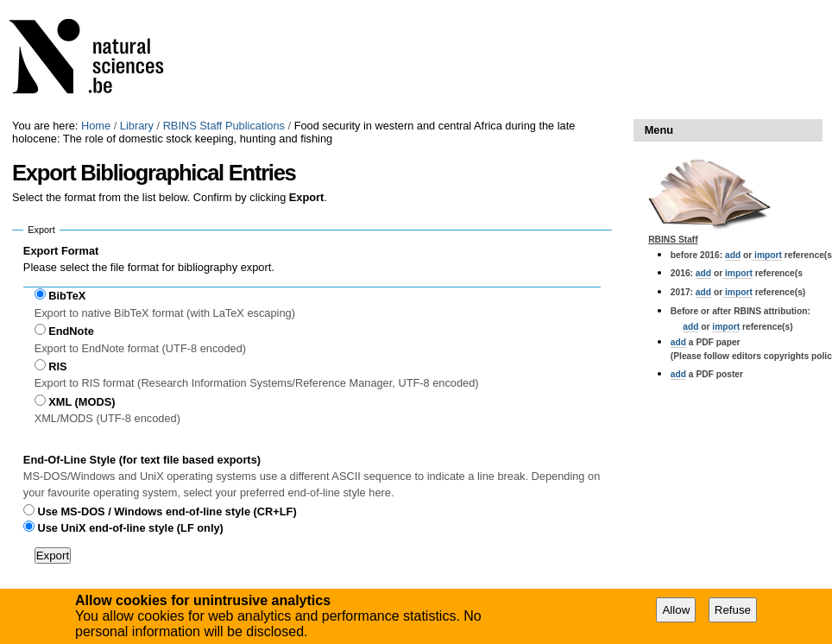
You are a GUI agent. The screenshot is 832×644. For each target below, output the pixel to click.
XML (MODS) (82, 402)
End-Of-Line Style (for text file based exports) (142, 460)
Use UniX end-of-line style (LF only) (130, 528)
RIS (57, 366)
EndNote (71, 331)
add (733, 255)
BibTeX (67, 296)
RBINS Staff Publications (224, 126)
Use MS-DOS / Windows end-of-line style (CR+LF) (167, 511)
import (767, 255)
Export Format (61, 251)
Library (137, 126)
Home (96, 126)
